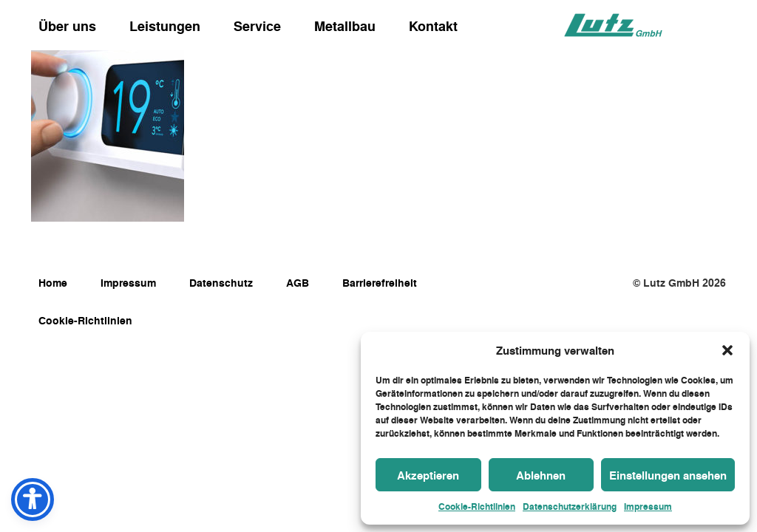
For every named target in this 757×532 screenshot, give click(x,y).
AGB (298, 283)
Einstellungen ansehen (668, 475)
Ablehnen (541, 475)
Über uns (67, 26)
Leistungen (165, 26)
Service (257, 26)
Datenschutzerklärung (570, 506)
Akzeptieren (428, 475)
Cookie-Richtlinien (477, 506)
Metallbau (345, 26)
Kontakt (433, 26)
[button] (727, 350)
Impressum (648, 506)
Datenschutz (221, 283)
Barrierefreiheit (380, 283)
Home (53, 283)
